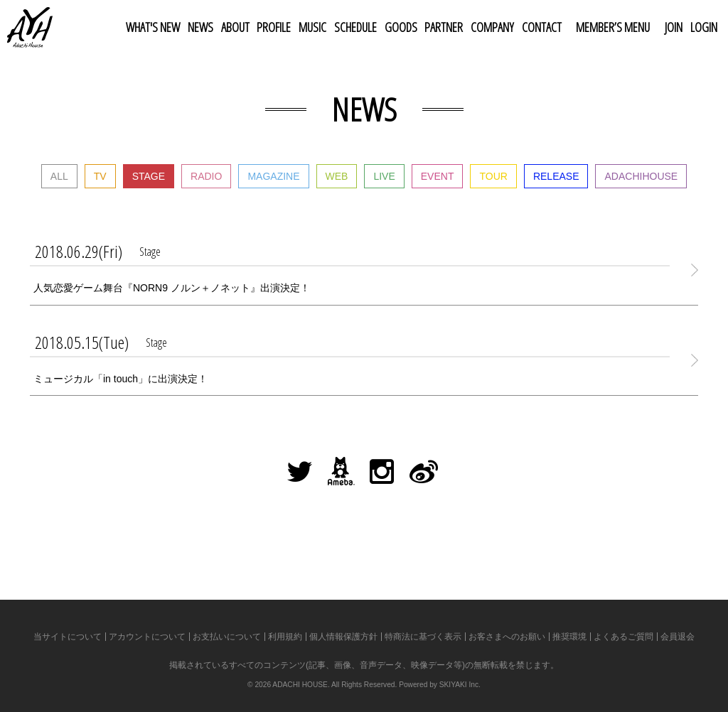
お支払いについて (227, 637)
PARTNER (444, 27)
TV (100, 176)
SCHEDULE (355, 27)
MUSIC (312, 27)
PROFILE (274, 27)
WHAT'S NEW (153, 27)
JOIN (674, 27)
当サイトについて (68, 637)
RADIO (206, 176)
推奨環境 (569, 637)
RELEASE (556, 176)
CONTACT (542, 27)
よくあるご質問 (623, 637)
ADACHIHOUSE (641, 176)
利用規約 (285, 637)
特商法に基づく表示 (423, 637)
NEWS (200, 27)
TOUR (493, 176)
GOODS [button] (401, 27)
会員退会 (678, 637)
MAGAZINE (273, 176)
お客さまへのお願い (507, 637)
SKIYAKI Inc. (460, 685)
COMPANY (492, 27)
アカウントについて (147, 637)
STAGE (149, 176)
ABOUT (235, 27)
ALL (59, 176)
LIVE (384, 176)
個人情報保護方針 (343, 637)
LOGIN (704, 27)
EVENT (438, 176)
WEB (337, 176)
